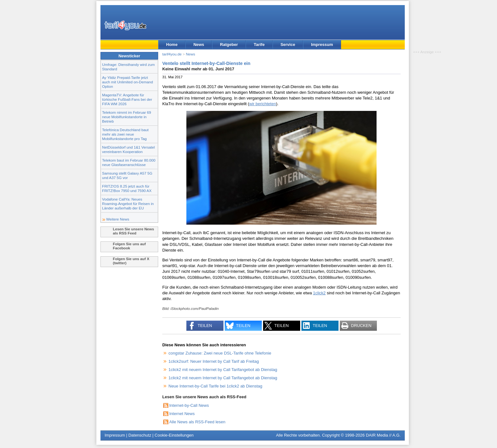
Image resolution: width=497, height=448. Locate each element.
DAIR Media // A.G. (383, 435)
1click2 (319, 293)
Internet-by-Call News (189, 405)
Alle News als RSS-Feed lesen (197, 422)
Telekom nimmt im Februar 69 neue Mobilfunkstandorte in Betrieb (127, 117)
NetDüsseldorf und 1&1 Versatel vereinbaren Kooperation (128, 149)
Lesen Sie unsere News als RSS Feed (133, 231)
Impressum (322, 45)
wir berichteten (263, 104)
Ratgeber (229, 45)
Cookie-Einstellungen (174, 435)
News (199, 45)
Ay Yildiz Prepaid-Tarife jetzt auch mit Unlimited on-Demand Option (127, 82)
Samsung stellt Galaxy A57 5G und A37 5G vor (127, 175)
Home (172, 45)
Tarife (259, 45)
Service (288, 45)
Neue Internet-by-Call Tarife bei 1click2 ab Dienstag (216, 386)
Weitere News (118, 219)
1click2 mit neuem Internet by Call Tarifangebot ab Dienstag (223, 370)
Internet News (182, 414)
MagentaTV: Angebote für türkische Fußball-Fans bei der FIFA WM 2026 (127, 99)
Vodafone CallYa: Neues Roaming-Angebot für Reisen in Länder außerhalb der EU (128, 204)
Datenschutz (140, 435)
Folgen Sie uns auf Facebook (129, 246)
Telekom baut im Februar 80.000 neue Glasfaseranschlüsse (129, 162)
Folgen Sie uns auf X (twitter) (131, 261)
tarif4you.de (172, 54)
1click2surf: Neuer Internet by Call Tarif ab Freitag (214, 361)
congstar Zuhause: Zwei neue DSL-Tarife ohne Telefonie (220, 353)
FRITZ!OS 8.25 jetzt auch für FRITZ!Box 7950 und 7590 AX (127, 188)
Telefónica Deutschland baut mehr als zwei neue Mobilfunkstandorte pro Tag (125, 134)
